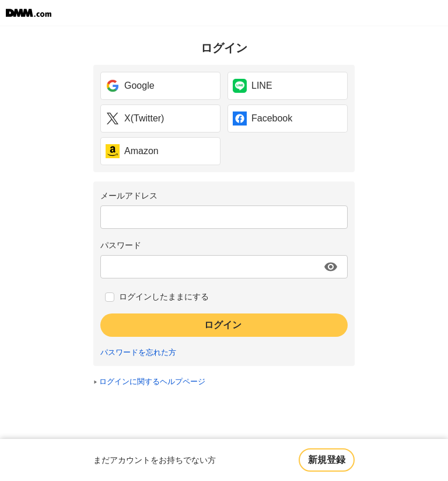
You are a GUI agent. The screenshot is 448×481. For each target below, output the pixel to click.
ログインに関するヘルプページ (152, 382)
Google (130, 86)
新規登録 (327, 460)
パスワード (121, 245)
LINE (253, 86)
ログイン (223, 325)
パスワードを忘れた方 (138, 353)
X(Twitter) (135, 118)
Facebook (262, 118)
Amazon (132, 151)
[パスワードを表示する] (331, 267)
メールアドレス (129, 196)
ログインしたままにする (164, 297)
